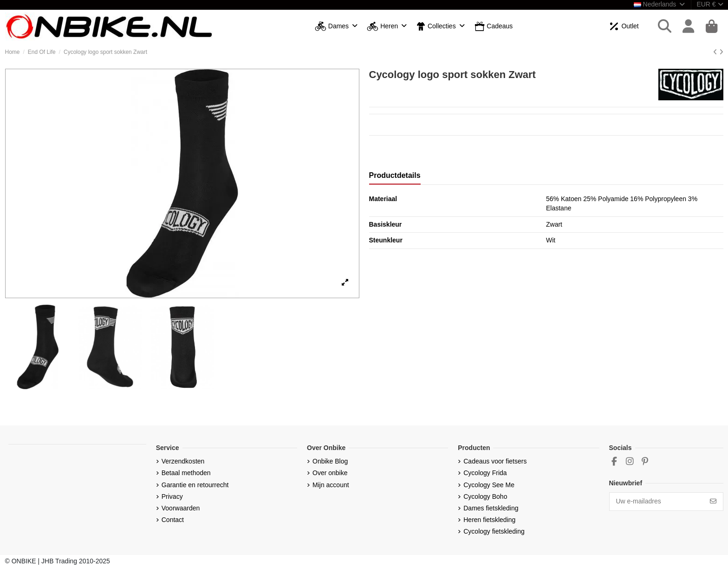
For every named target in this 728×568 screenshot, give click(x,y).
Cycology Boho (485, 496)
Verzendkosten (183, 461)
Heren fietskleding (489, 520)
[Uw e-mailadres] (657, 502)
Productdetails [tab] (395, 175)
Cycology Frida (485, 473)
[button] (336, 27)
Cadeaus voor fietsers (495, 461)
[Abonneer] (713, 502)
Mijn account (331, 485)
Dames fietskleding (491, 508)
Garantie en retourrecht (195, 485)
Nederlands (660, 4)
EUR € (710, 4)
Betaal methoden (186, 473)
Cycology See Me (489, 485)
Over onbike (330, 473)
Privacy (172, 496)
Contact (173, 520)
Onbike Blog (330, 461)
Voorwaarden (181, 508)
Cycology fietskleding (494, 531)
